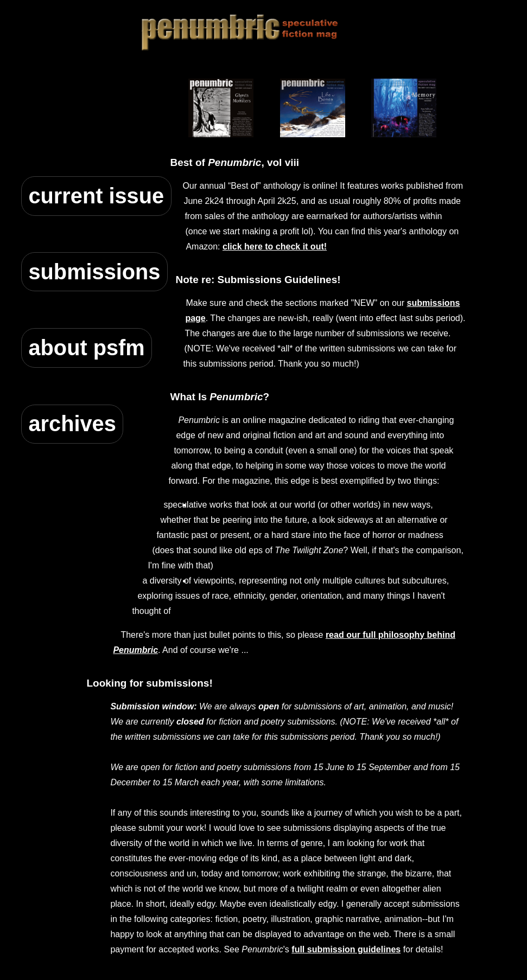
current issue (96, 196)
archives (72, 424)
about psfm (86, 348)
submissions (94, 272)
